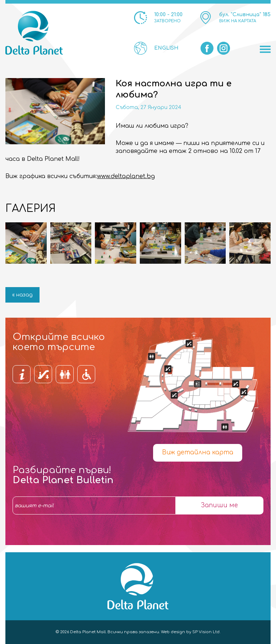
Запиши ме (219, 505)
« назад (22, 295)
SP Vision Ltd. (206, 632)
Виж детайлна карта (198, 452)
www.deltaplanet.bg (126, 176)
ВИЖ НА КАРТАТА (238, 21)
